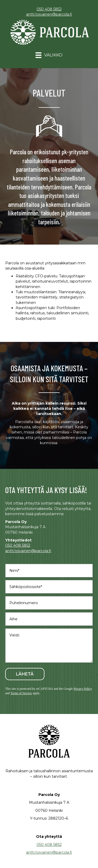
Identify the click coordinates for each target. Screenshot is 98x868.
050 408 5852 (49, 9)
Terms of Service (21, 693)
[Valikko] (49, 55)
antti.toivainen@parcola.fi (49, 14)
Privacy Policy (83, 689)
